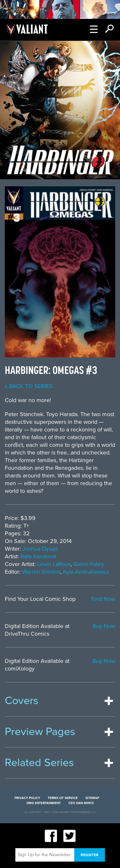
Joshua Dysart (40, 549)
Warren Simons (41, 572)
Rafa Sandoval (38, 556)
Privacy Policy (27, 798)
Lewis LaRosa (54, 564)
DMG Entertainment (44, 803)
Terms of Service (63, 798)
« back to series (29, 386)
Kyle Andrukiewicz (86, 572)
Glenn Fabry (89, 564)
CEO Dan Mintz (81, 803)
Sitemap (92, 798)
